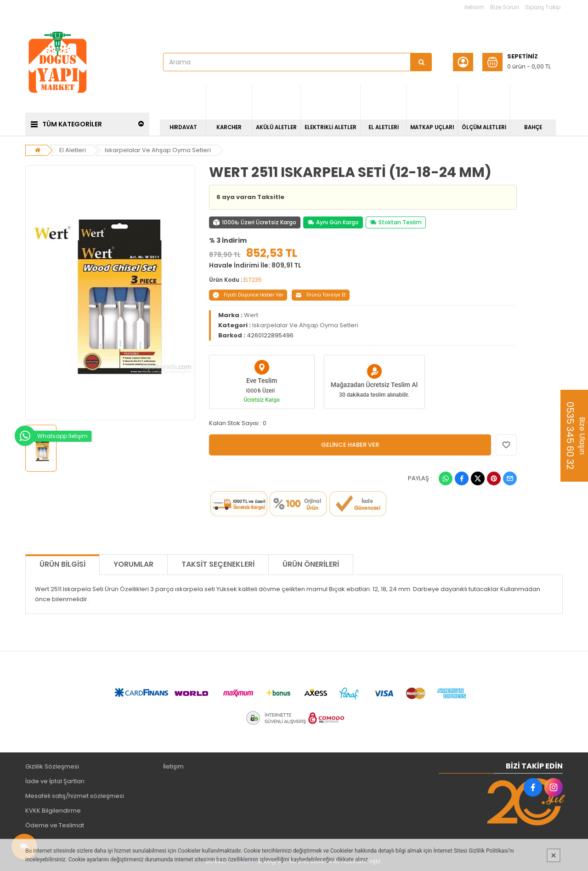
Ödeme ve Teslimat (55, 825)
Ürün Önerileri (311, 564)
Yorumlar (133, 564)
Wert (251, 315)
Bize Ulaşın (575, 436)
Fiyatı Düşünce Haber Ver (248, 295)
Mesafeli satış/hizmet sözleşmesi (75, 796)
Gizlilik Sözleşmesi (52, 766)
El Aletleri (73, 150)
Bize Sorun (505, 7)
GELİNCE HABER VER (350, 445)
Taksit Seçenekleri (218, 564)
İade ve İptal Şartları (55, 781)
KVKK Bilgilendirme (53, 811)
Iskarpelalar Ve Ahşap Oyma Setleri (158, 150)
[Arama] (421, 62)
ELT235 (253, 280)
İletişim (173, 766)
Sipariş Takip (543, 7)
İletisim (474, 7)
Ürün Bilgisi (62, 564)
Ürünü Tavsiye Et (321, 295)
